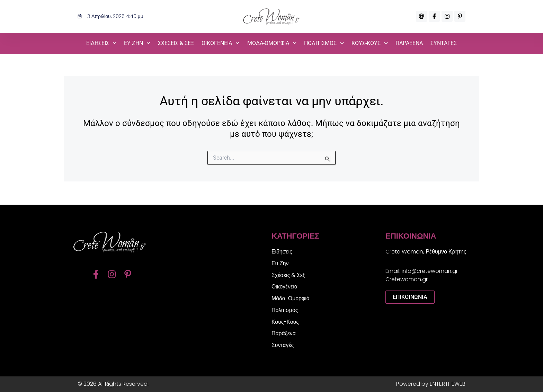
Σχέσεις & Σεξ (176, 43)
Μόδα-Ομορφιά (291, 298)
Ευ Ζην (280, 263)
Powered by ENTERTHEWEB (431, 384)
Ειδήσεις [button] (101, 43)
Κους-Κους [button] (370, 43)
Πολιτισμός (285, 310)
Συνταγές (444, 43)
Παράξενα (409, 43)
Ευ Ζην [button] (137, 43)
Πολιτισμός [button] (324, 43)
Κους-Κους (285, 322)
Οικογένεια (285, 286)
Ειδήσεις (282, 251)
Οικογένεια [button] (220, 43)
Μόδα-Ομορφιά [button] (272, 43)
